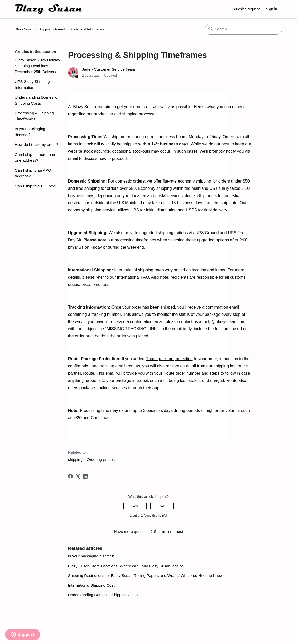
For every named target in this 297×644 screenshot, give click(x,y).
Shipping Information (54, 29)
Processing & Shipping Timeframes (34, 116)
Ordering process (102, 460)
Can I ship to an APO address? (33, 173)
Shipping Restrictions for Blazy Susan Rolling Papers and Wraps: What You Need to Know (145, 575)
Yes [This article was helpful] (135, 506)
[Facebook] (70, 476)
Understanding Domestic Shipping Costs (36, 100)
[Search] (243, 29)
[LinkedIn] (85, 476)
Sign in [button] (272, 9)
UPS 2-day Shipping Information (32, 84)
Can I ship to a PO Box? (36, 186)
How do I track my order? (37, 144)
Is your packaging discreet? (30, 132)
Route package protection (169, 359)
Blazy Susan (24, 29)
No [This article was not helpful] (162, 506)
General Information (89, 29)
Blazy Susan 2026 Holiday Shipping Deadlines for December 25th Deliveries (38, 66)
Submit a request (246, 9)
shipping (75, 460)
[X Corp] (78, 476)
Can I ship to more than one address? (35, 158)
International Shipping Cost (91, 585)
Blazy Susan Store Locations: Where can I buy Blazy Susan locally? (126, 566)
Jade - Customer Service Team (109, 69)
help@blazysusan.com (224, 322)
